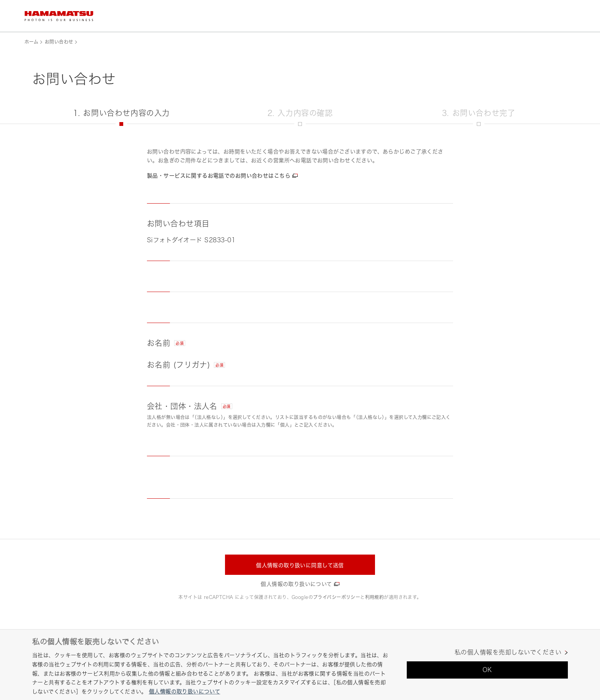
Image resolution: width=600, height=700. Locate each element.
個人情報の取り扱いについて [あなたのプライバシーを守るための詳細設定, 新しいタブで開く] (184, 691)
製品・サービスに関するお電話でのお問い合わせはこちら (219, 175)
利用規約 (375, 597)
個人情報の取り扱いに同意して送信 (300, 565)
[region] (300, 665)
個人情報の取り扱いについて (296, 584)
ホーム (31, 42)
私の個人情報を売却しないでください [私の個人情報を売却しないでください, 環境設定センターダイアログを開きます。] (508, 652)
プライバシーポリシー (337, 597)
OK (487, 670)
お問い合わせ (59, 42)
